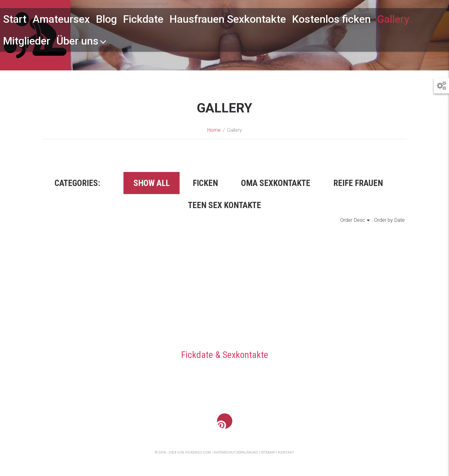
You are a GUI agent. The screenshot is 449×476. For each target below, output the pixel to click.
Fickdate (143, 19)
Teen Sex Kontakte (224, 205)
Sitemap (268, 452)
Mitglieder (27, 41)
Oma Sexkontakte (276, 183)
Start (15, 19)
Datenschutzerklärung (236, 452)
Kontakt (286, 452)
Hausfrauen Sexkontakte (228, 19)
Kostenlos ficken (331, 19)
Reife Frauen (358, 183)
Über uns (82, 41)
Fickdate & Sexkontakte (225, 355)
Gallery (393, 19)
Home (214, 130)
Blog (106, 19)
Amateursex (61, 19)
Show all (152, 183)
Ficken (205, 183)
